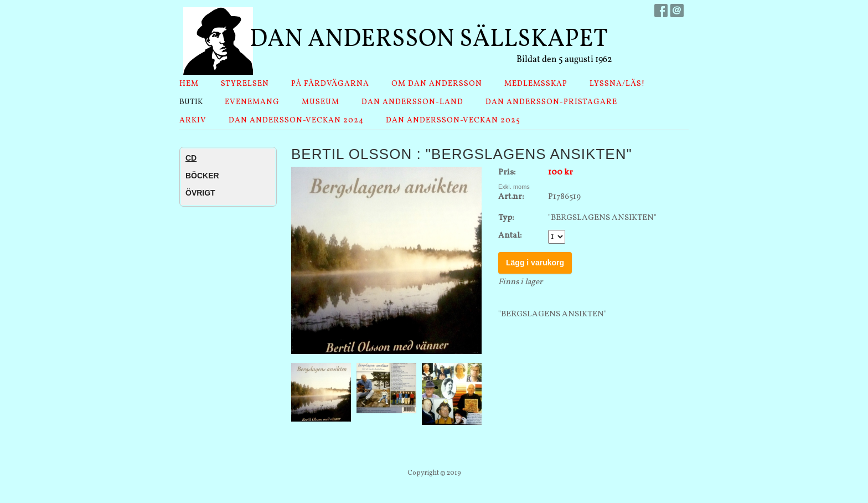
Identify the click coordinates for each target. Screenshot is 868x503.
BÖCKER (202, 176)
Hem (189, 84)
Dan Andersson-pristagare (551, 102)
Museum (321, 102)
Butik (191, 102)
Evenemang (252, 102)
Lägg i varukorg (535, 263)
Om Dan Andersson (437, 84)
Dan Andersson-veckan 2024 (296, 120)
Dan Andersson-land (412, 102)
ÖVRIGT (200, 193)
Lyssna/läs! (617, 84)
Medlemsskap (536, 84)
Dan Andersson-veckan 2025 (453, 120)
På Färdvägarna (330, 84)
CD (191, 158)
